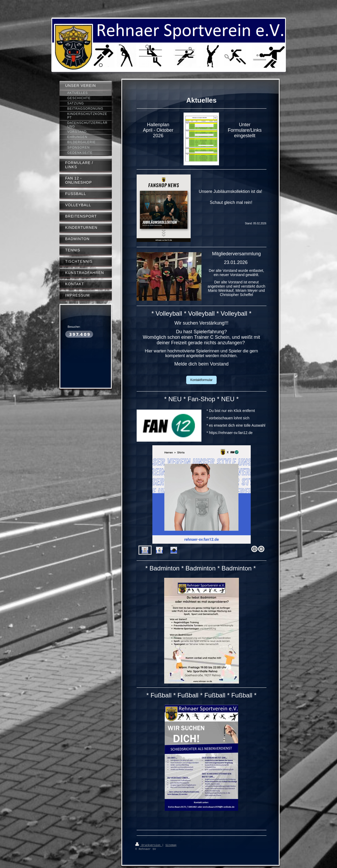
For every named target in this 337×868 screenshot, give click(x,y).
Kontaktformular (202, 380)
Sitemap (171, 845)
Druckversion (149, 845)
